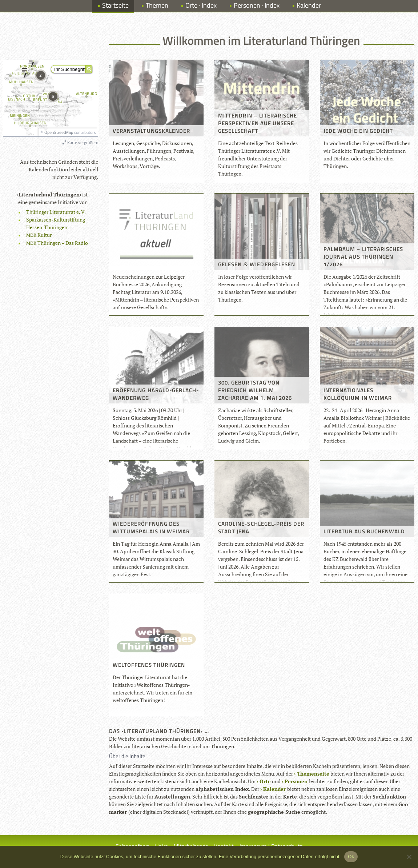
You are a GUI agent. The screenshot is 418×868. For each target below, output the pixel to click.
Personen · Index (257, 5)
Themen (157, 5)
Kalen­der (274, 789)
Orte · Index (201, 5)
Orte (265, 781)
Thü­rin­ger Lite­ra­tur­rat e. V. (56, 212)
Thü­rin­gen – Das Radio (57, 243)
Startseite (115, 5)
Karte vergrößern (80, 142)
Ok (351, 857)
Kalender (309, 5)
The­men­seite (313, 774)
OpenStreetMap (59, 132)
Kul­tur (39, 235)
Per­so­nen (296, 781)
